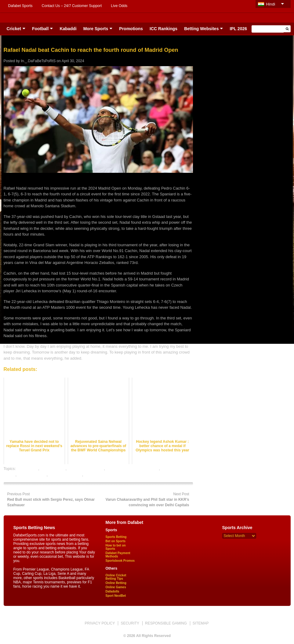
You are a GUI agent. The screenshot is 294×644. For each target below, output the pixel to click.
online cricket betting (86, 469)
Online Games (116, 587)
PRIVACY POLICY (100, 623)
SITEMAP (201, 623)
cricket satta (28, 469)
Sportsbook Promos (120, 561)
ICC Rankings (163, 29)
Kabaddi (68, 29)
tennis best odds (32, 475)
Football (40, 29)
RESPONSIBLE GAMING (166, 623)
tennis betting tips (100, 475)
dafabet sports (53, 469)
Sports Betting (116, 537)
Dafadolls (113, 591)
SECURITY (130, 623)
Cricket (14, 29)
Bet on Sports (116, 541)
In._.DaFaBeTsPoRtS (38, 61)
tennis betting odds (65, 475)
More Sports (96, 29)
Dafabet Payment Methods (118, 555)
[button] (287, 29)
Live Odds (119, 6)
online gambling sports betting (133, 469)
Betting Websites (201, 29)
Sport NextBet (116, 596)
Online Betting (116, 583)
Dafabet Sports (20, 6)
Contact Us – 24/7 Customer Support (72, 6)
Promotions (131, 29)
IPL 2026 (238, 29)
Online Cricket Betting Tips (116, 577)
